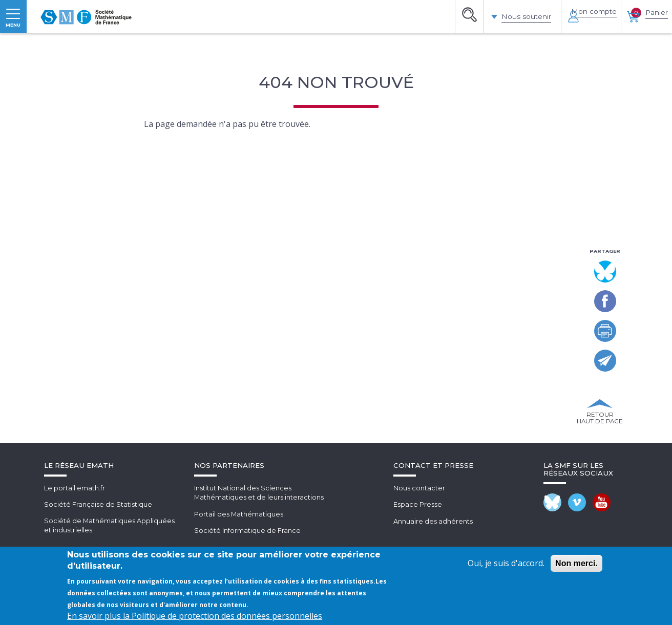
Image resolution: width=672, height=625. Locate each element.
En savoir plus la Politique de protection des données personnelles (195, 616)
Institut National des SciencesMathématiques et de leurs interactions (259, 545)
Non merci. (576, 563)
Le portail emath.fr (75, 541)
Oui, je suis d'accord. (506, 563)
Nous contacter (419, 541)
